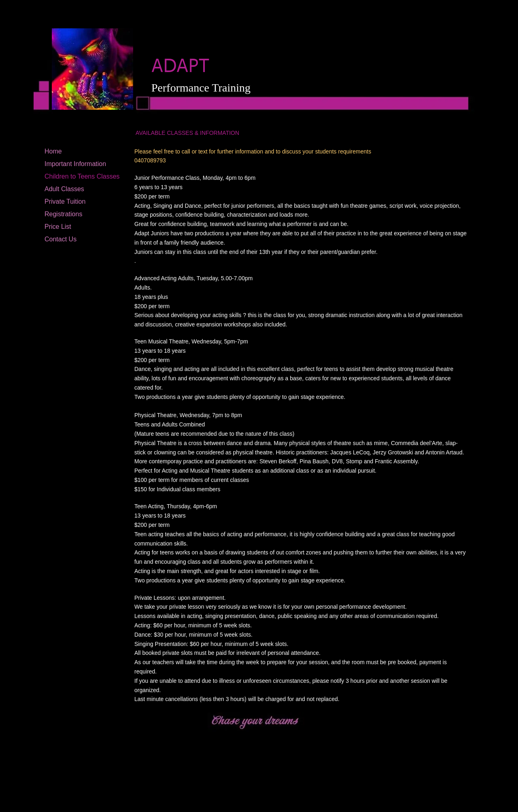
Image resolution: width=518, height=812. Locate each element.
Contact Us (61, 239)
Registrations (63, 214)
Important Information (75, 164)
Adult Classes (64, 189)
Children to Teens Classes (82, 176)
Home (53, 151)
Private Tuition (65, 201)
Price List (58, 227)
